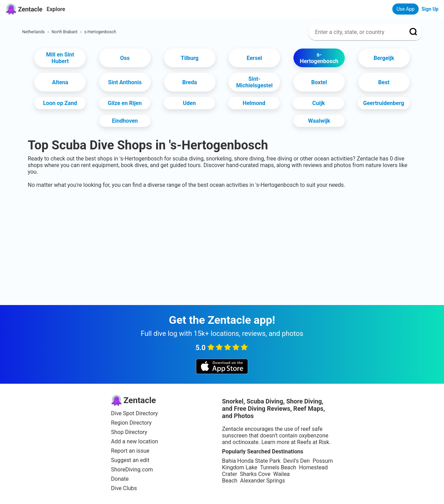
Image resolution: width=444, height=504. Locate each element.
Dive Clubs (124, 488)
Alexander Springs (262, 481)
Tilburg (190, 58)
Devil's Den (296, 461)
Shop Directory (129, 432)
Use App (405, 9)
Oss (125, 58)
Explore (56, 9)
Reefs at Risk (313, 442)
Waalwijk (319, 121)
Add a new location (135, 441)
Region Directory (131, 423)
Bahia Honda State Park (251, 461)
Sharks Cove (255, 474)
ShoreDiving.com (132, 470)
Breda (190, 82)
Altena (60, 82)
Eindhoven (125, 121)
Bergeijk (384, 58)
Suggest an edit (130, 460)
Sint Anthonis (125, 82)
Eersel (254, 58)
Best (384, 82)
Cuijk (318, 103)
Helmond (254, 103)
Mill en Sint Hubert (60, 58)
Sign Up (430, 9)
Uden (189, 103)
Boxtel (319, 82)
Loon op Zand (60, 103)
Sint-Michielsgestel (254, 82)
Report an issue (130, 451)
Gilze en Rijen (125, 103)
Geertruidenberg (384, 103)
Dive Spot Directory (134, 413)
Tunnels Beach (278, 467)
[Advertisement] (222, 209)
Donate (120, 479)
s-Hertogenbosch (319, 58)
